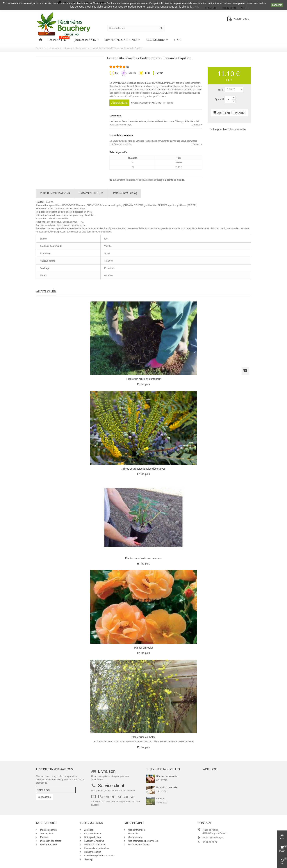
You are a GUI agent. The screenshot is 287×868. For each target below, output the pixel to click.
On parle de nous (93, 834)
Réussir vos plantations (168, 776)
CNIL (196, 7)
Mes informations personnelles (143, 841)
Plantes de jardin (48, 830)
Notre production (92, 837)
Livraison (107, 771)
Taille (221, 90)
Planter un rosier (143, 648)
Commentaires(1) (125, 193)
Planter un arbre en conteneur (144, 379)
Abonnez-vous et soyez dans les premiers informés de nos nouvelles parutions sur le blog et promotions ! (60, 780)
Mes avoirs (133, 834)
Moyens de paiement (94, 845)
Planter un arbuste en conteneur (144, 558)
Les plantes (59, 39)
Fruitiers (44, 837)
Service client (111, 786)
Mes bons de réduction (139, 845)
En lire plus (143, 384)
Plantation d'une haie (167, 787)
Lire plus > (197, 125)
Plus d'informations (55, 193)
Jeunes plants (85, 40)
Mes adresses (135, 837)
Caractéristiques (91, 193)
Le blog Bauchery (49, 845)
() (127, 67)
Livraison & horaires (94, 841)
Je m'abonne (44, 797)
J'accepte (277, 5)
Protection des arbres (50, 841)
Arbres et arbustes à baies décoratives (143, 469)
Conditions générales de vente (99, 856)
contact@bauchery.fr (213, 838)
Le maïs (160, 799)
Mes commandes (136, 830)
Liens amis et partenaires (96, 848)
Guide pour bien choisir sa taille (228, 129)
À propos (89, 830)
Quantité (220, 99)
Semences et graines (121, 40)
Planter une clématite (143, 737)
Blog (178, 40)
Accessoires (155, 40)
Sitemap (88, 859)
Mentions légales (92, 852)
